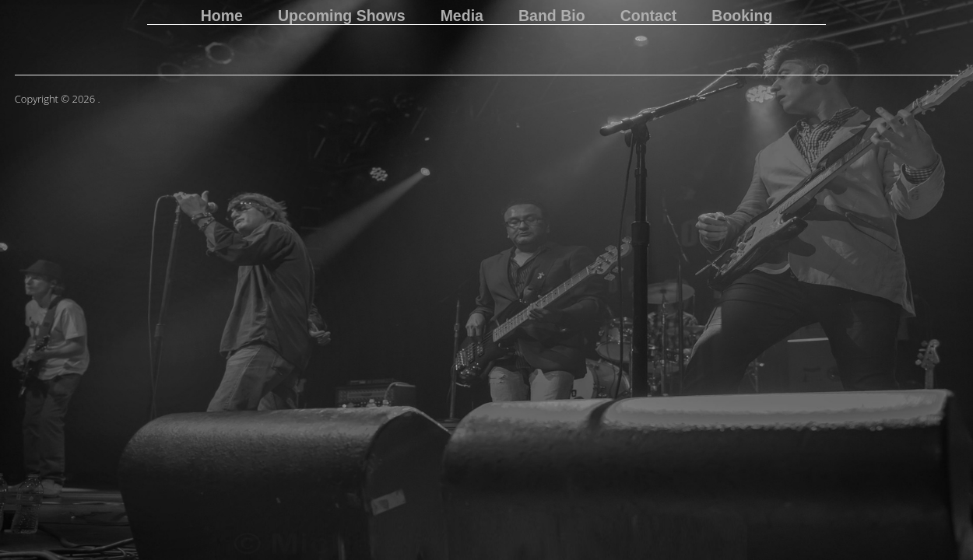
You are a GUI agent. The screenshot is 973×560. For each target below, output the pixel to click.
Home (222, 16)
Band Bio (552, 16)
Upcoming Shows (342, 16)
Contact (649, 16)
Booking (742, 16)
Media (462, 16)
